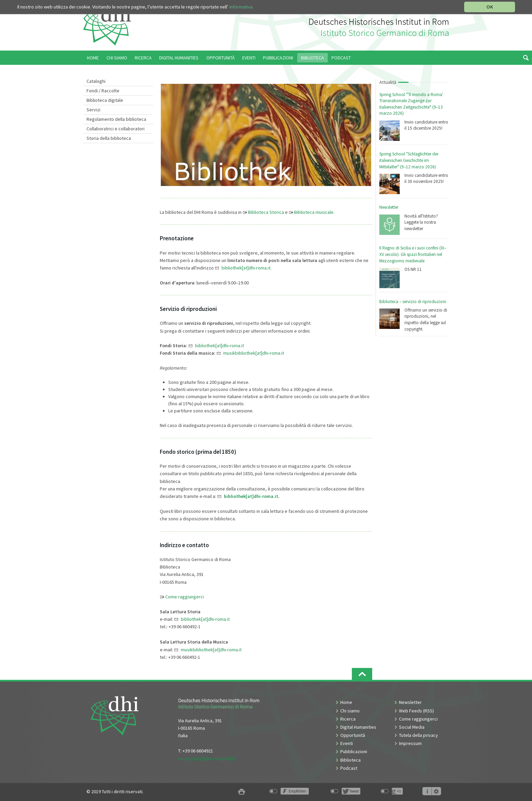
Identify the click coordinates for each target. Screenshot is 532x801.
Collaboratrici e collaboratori (116, 129)
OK (490, 7)
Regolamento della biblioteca (116, 119)
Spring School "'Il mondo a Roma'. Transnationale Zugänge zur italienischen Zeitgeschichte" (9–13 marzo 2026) (411, 104)
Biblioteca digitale (105, 100)
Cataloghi (96, 81)
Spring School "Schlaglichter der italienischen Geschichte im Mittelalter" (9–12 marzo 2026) (409, 160)
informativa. (241, 7)
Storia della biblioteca (109, 138)
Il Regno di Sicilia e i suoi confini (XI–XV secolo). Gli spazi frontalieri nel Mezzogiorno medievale (413, 254)
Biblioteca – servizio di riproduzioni (413, 302)
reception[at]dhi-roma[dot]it (207, 759)
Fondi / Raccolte (103, 91)
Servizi (93, 110)
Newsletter (389, 207)
